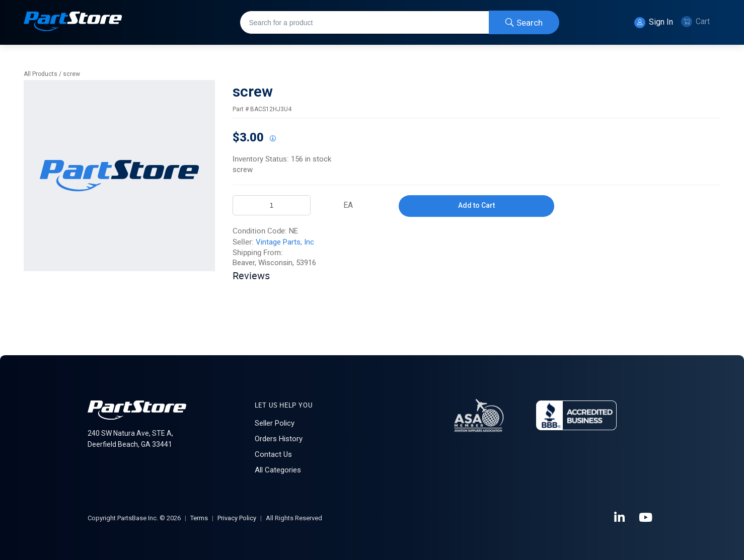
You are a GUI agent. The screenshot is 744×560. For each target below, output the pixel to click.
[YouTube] (646, 518)
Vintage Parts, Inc (285, 242)
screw (71, 74)
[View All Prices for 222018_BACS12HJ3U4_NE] (272, 139)
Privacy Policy (237, 518)
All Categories (278, 470)
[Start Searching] (524, 22)
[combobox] (399, 22)
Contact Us (273, 454)
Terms (199, 518)
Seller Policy (275, 423)
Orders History (279, 439)
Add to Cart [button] (476, 205)
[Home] (73, 22)
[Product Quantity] (272, 205)
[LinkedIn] (620, 518)
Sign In (654, 23)
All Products (41, 74)
